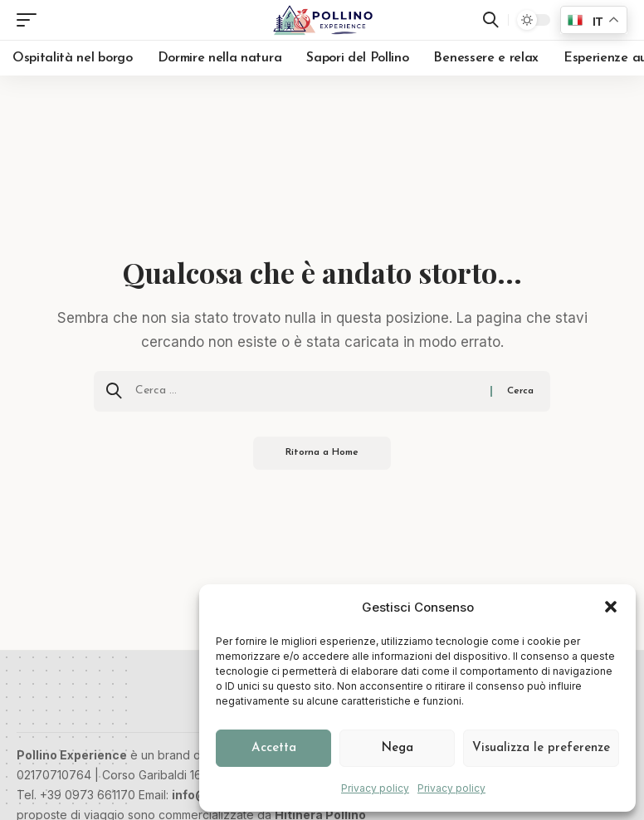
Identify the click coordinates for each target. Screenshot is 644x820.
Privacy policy (375, 788)
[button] (611, 607)
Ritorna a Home (322, 453)
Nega (397, 748)
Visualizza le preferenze (541, 748)
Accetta (274, 748)
